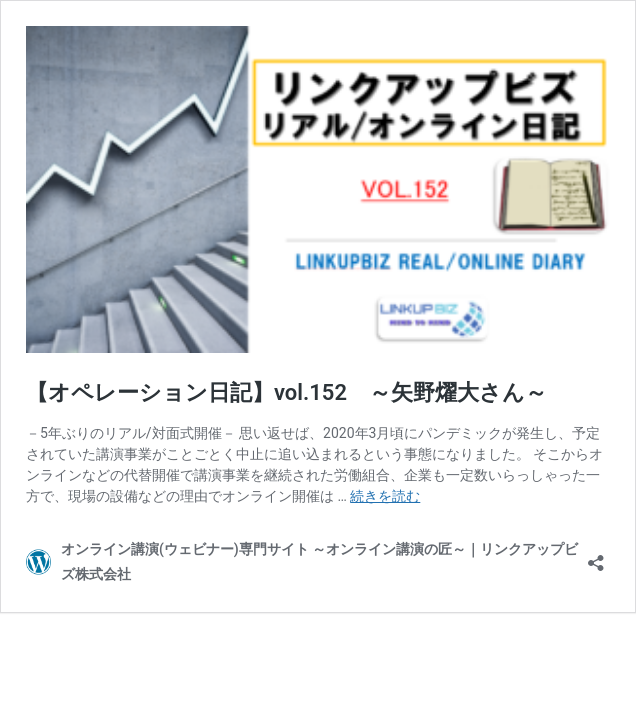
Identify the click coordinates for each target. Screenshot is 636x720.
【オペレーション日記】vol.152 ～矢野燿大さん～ (286, 392)
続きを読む (385, 496)
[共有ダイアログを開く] (596, 556)
